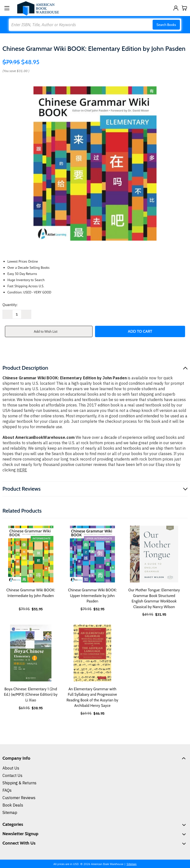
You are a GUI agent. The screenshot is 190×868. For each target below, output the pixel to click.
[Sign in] (176, 8)
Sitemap (10, 812)
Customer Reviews (19, 798)
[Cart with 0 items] (184, 8)
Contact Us (12, 775)
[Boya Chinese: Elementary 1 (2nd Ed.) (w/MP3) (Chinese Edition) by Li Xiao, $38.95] (31, 653)
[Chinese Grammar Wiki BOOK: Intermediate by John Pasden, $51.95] (31, 554)
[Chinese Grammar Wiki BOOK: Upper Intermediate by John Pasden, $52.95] (93, 554)
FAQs (7, 790)
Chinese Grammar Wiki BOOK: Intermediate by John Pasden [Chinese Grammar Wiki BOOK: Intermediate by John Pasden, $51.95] (31, 593)
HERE (22, 470)
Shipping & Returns (19, 783)
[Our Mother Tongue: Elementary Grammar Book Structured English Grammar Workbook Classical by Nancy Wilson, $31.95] (154, 554)
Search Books (166, 25)
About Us (11, 768)
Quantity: (10, 305)
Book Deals (13, 805)
